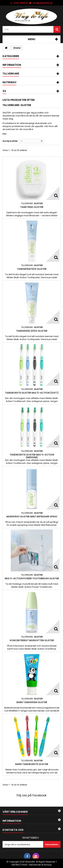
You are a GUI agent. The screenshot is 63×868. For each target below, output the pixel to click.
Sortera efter (10, 141)
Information (12, 65)
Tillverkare (11, 74)
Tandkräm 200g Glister (32, 331)
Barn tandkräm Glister (32, 702)
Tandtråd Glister (32, 207)
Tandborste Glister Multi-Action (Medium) (32, 456)
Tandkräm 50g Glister (32, 269)
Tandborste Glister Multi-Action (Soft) (32, 393)
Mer (5, 134)
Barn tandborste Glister (32, 764)
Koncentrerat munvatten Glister (32, 640)
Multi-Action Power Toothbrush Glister (32, 578)
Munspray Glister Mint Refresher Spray (32, 517)
